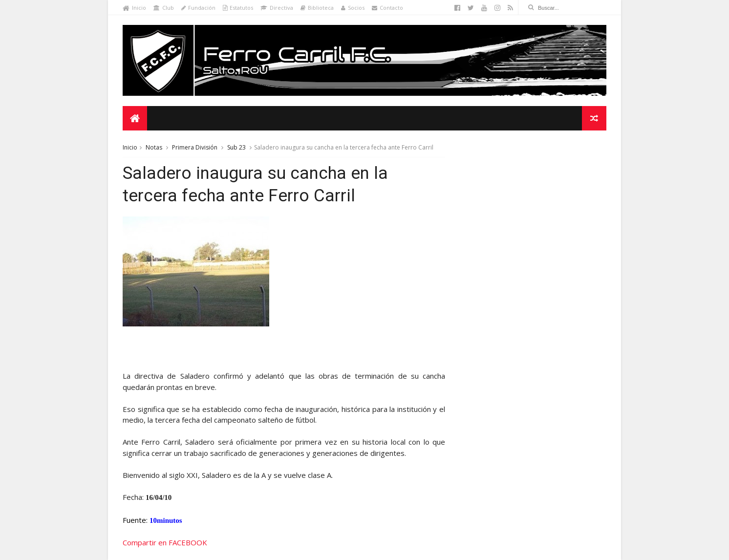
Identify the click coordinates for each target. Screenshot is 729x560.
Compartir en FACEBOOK (165, 542)
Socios (353, 8)
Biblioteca (317, 8)
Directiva (277, 8)
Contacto (387, 8)
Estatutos (238, 8)
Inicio (134, 8)
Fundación (198, 8)
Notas (154, 147)
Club (164, 8)
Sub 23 (236, 147)
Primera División (195, 147)
